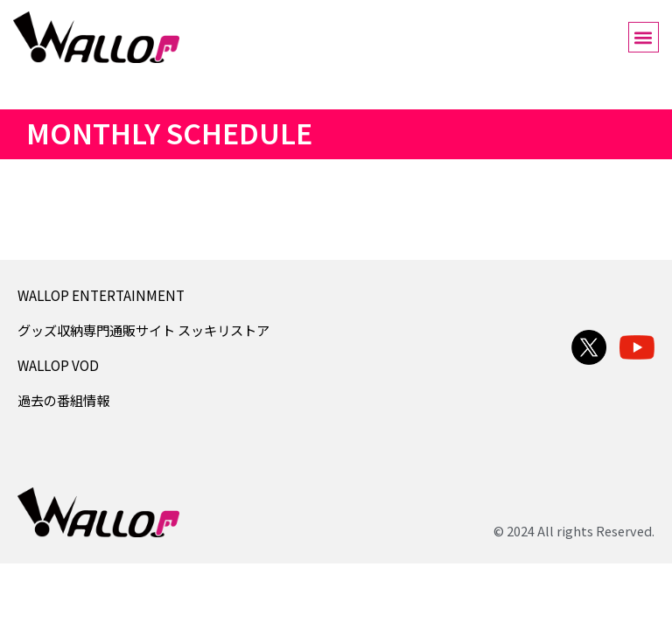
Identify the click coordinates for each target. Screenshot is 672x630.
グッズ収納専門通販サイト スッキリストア (143, 330)
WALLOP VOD (58, 365)
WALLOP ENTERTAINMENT (101, 295)
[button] (644, 37)
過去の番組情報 (63, 400)
